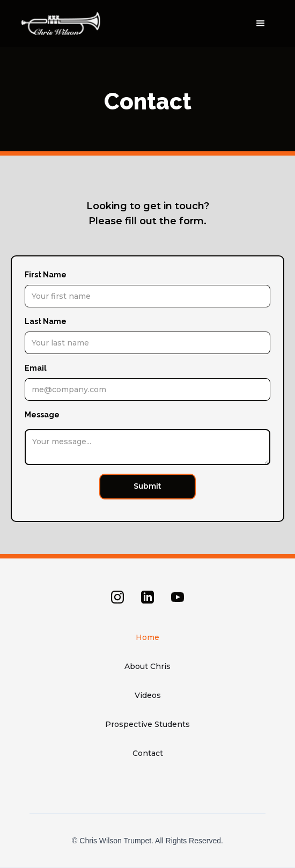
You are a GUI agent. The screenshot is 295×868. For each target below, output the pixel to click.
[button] (261, 24)
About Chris (147, 666)
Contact (148, 753)
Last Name (46, 321)
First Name (46, 275)
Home (147, 637)
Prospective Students (147, 724)
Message (42, 415)
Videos (148, 695)
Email (36, 368)
